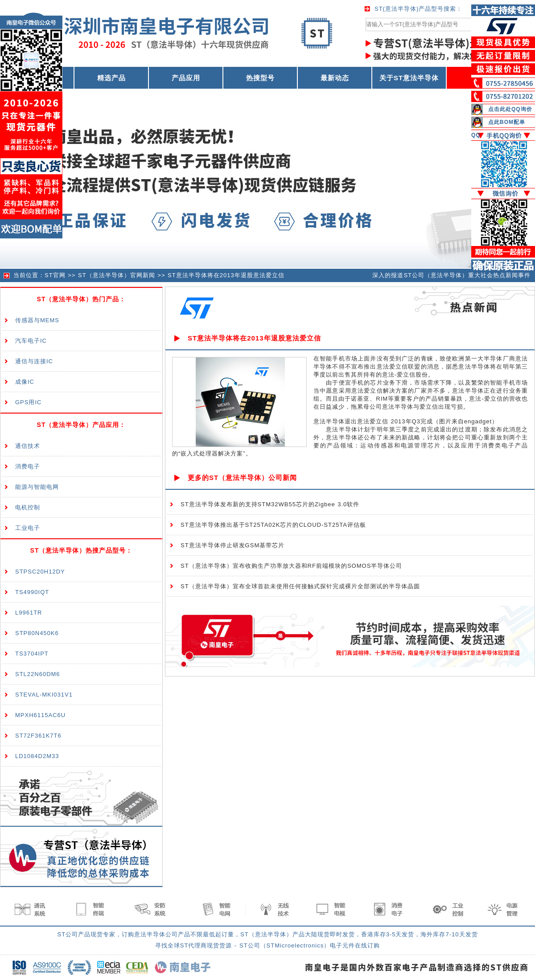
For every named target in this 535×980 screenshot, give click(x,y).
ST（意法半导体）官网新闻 (117, 275)
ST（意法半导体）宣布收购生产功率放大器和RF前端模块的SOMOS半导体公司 (291, 566)
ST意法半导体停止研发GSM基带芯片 (233, 545)
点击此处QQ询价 (510, 109)
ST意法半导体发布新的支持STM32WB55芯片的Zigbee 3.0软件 (270, 504)
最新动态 (335, 78)
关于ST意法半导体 (409, 78)
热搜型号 (260, 78)
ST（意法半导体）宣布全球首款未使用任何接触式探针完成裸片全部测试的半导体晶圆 (300, 586)
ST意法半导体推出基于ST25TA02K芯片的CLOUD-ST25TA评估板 (273, 525)
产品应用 (186, 78)
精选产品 (111, 78)
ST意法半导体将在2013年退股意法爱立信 (226, 275)
